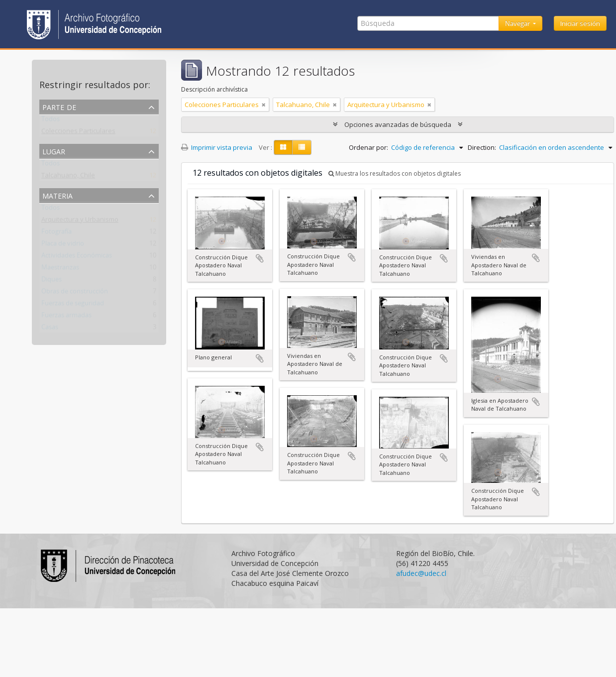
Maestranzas (60, 269)
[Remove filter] (264, 105)
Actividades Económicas (77, 257)
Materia (57, 195)
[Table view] (302, 147)
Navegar (518, 23)
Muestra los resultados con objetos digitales (395, 173)
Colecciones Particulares (78, 133)
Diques (51, 281)
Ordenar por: (368, 147)
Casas (50, 329)
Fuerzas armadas (66, 317)
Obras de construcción (75, 293)
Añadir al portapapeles (260, 258)
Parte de (59, 106)
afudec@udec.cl (421, 573)
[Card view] (283, 147)
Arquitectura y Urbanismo (80, 222)
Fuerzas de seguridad (73, 305)
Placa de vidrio (63, 245)
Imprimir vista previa (217, 147)
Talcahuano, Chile (68, 177)
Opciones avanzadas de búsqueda (398, 124)
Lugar (54, 151)
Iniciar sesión (580, 23)
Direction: (482, 147)
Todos (51, 121)
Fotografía (56, 233)
